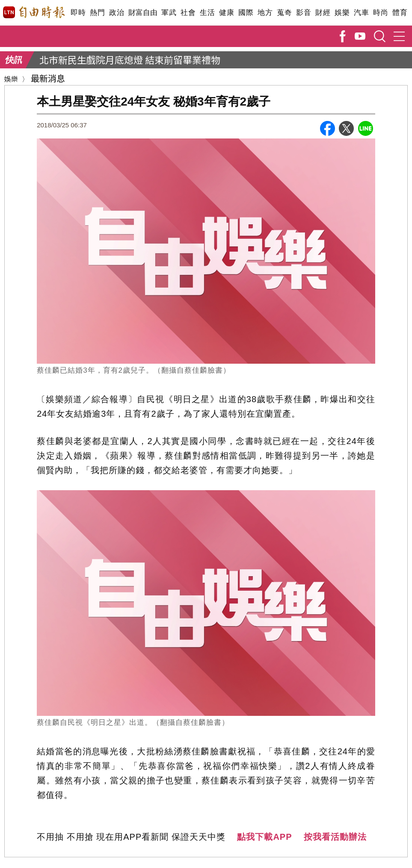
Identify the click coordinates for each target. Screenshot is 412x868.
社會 (188, 13)
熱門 (97, 13)
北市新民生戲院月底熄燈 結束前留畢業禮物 (130, 59)
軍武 (169, 13)
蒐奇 (284, 13)
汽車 (361, 13)
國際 (246, 13)
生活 (207, 13)
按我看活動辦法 (335, 837)
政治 (117, 13)
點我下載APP (264, 837)
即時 (78, 13)
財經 (323, 13)
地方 (265, 13)
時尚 (381, 13)
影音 (304, 13)
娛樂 (342, 13)
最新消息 (48, 78)
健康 (227, 13)
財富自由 (143, 13)
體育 (400, 13)
